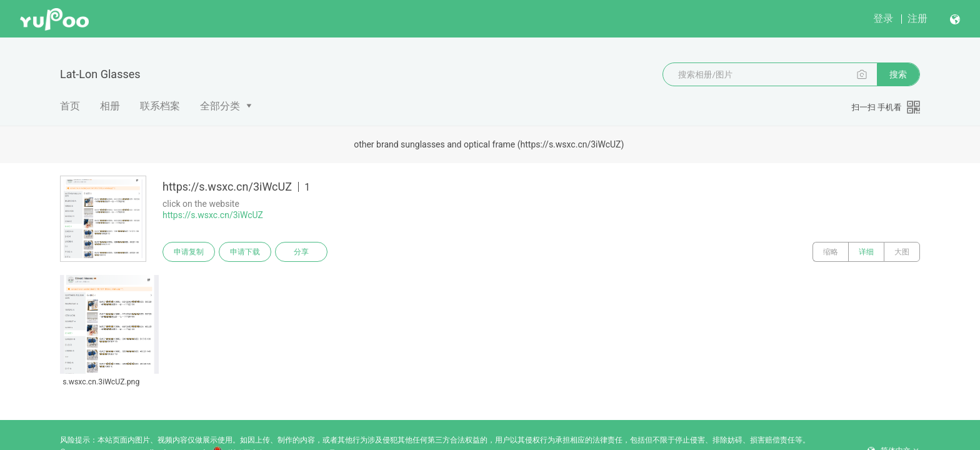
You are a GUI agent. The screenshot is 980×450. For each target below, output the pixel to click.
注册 (917, 18)
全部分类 (220, 106)
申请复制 (189, 252)
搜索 (898, 74)
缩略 (831, 252)
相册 (110, 106)
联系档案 (160, 106)
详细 (866, 252)
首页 (70, 106)
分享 (301, 252)
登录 (883, 18)
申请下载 (245, 252)
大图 (902, 252)
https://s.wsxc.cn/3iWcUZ (213, 215)
